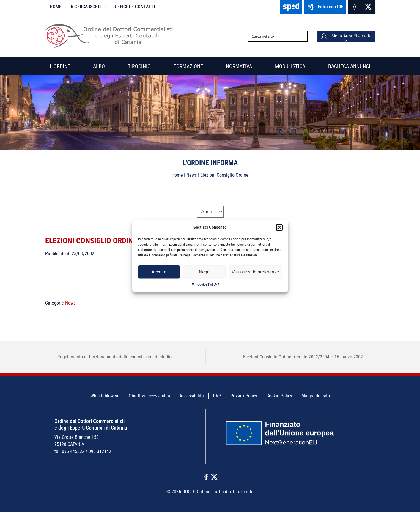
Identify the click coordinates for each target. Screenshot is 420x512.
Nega (204, 272)
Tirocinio (139, 66)
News (192, 175)
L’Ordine (60, 66)
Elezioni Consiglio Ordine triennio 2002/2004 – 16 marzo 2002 (307, 357)
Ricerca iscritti (88, 7)
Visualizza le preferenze (255, 272)
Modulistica (290, 66)
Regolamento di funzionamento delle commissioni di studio (111, 357)
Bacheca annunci (349, 66)
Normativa (239, 66)
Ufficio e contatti (135, 7)
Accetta (159, 272)
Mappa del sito (316, 396)
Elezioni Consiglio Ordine (95, 241)
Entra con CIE (325, 7)
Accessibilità (192, 396)
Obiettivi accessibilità (150, 396)
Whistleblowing (105, 396)
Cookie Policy (207, 284)
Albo (99, 66)
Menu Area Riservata (346, 36)
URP (217, 396)
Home (56, 7)
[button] (279, 227)
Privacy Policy (244, 396)
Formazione (188, 66)
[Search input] (273, 36)
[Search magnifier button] (302, 36)
